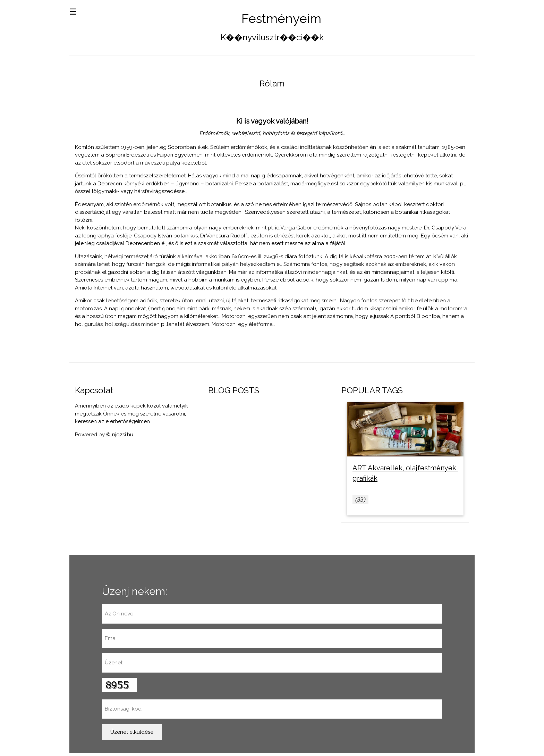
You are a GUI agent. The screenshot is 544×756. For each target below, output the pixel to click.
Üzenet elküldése (132, 732)
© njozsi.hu (120, 435)
